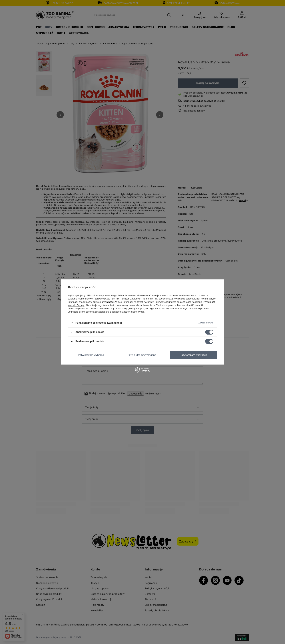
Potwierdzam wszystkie (193, 355)
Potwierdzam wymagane (142, 355)
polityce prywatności (103, 302)
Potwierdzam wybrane (91, 355)
